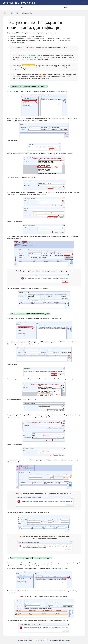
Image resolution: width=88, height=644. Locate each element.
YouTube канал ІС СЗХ (42, 640)
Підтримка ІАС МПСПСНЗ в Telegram (60, 640)
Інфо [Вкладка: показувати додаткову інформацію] (22, 8)
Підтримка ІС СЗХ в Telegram (26, 640)
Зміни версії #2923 (27, 13)
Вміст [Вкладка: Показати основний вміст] (66, 8)
